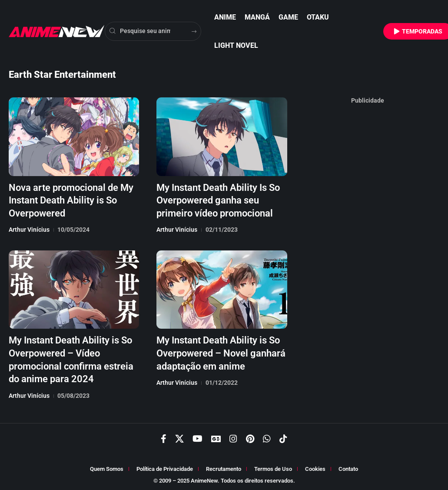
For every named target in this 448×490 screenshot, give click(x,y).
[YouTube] (197, 437)
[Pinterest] (250, 437)
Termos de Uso (273, 467)
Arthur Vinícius (29, 228)
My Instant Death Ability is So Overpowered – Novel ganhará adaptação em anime (221, 351)
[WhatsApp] (267, 437)
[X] (179, 437)
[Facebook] (164, 437)
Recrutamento (224, 467)
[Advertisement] (368, 238)
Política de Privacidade (165, 467)
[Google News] (216, 437)
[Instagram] (233, 437)
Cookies (315, 467)
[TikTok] (283, 437)
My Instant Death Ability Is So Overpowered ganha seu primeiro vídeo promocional (218, 200)
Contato (348, 467)
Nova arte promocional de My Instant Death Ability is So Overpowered (71, 200)
